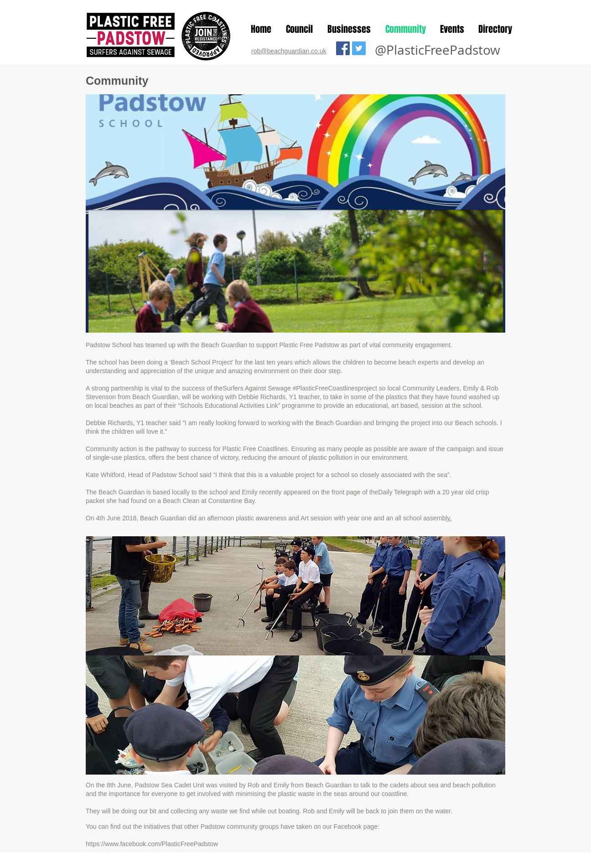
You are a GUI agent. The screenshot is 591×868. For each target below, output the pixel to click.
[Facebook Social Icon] (343, 48)
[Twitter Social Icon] (359, 48)
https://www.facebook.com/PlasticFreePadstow (152, 844)
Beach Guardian (224, 345)
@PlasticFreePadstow (438, 50)
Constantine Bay (232, 501)
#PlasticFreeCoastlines (325, 388)
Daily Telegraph (400, 492)
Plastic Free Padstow (309, 345)
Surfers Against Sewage (257, 388)
